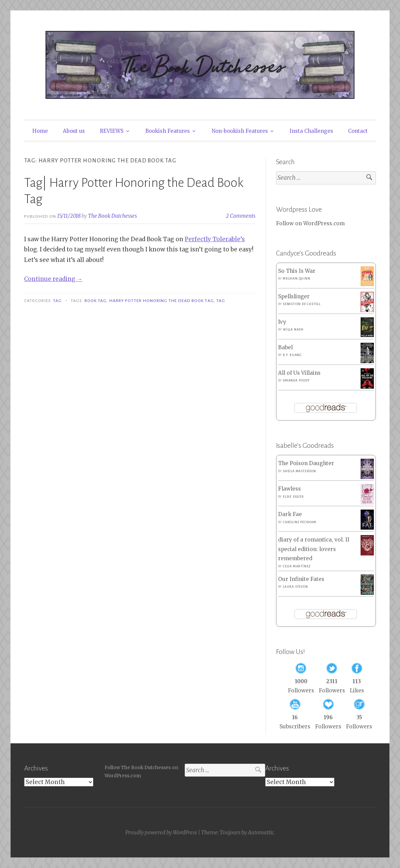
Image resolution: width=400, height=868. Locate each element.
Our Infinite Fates (301, 579)
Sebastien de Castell (302, 304)
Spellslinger (294, 296)
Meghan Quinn (297, 279)
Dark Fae (290, 514)
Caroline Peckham (300, 522)
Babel (285, 347)
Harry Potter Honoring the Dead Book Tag (162, 301)
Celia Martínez (297, 566)
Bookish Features (168, 131)
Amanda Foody (296, 380)
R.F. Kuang (292, 355)
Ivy (282, 322)
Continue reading (53, 279)
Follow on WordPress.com (310, 223)
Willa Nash (293, 330)
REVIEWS (112, 131)
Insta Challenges (311, 131)
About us (74, 131)
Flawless (289, 489)
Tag (57, 301)
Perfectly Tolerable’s (215, 239)
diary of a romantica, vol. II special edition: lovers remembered (314, 549)
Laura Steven (295, 587)
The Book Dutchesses (112, 216)
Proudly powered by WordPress (161, 832)
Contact (358, 131)
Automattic (261, 832)
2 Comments (241, 216)
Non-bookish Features (240, 131)
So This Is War (297, 271)
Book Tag (96, 301)
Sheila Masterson (299, 471)
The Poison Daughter (306, 463)
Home (40, 131)
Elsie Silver (293, 497)
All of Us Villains (299, 373)
